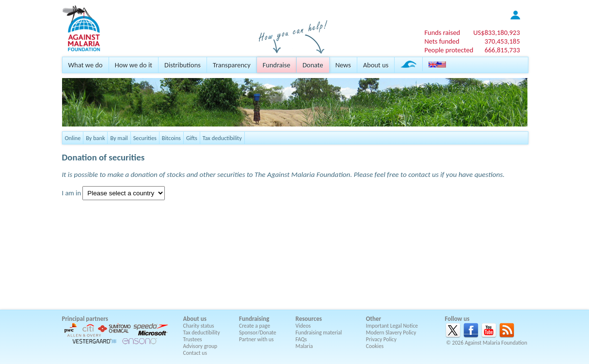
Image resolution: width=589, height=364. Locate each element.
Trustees (193, 339)
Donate (313, 65)
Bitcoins (171, 138)
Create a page (255, 326)
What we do (86, 65)
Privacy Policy (381, 339)
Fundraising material (319, 332)
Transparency (232, 65)
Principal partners (85, 319)
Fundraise (277, 65)
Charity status (199, 326)
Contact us (195, 353)
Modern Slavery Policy (391, 332)
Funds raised (442, 32)
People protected (449, 50)
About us (376, 65)
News (343, 65)
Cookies (375, 346)
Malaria (304, 346)
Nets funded (442, 41)
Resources (309, 319)
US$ (496, 32)
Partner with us (256, 339)
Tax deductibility (222, 138)
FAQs (302, 339)
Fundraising (254, 319)
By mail (119, 138)
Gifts (192, 138)
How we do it (134, 65)
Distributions (183, 65)
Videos (303, 326)
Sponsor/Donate (258, 332)
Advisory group (200, 346)
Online (73, 138)
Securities (145, 138)
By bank (95, 138)
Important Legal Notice (392, 326)
